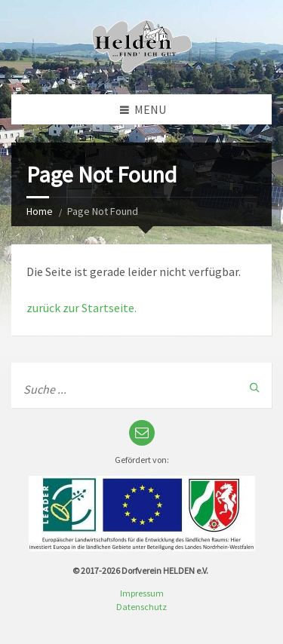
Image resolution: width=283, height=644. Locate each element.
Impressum (142, 593)
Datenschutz (141, 607)
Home (40, 211)
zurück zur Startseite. (82, 308)
